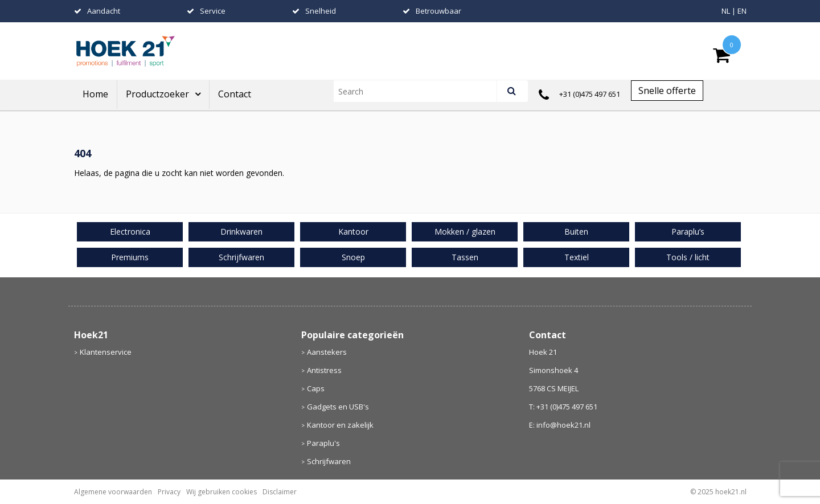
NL (726, 11)
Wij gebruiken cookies (222, 492)
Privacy (169, 492)
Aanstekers (327, 352)
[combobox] (420, 91)
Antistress (324, 370)
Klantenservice (106, 352)
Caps (316, 388)
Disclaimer (280, 492)
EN (742, 11)
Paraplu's (323, 443)
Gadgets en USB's (338, 407)
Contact (235, 94)
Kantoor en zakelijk (340, 425)
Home (95, 94)
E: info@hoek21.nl (560, 425)
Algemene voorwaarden (113, 492)
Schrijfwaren (329, 461)
